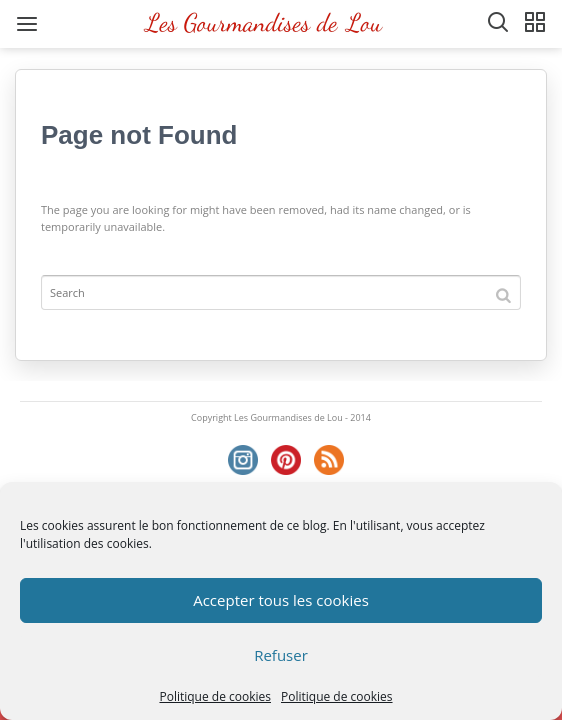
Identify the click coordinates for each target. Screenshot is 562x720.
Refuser (281, 655)
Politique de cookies (215, 696)
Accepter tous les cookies (281, 600)
